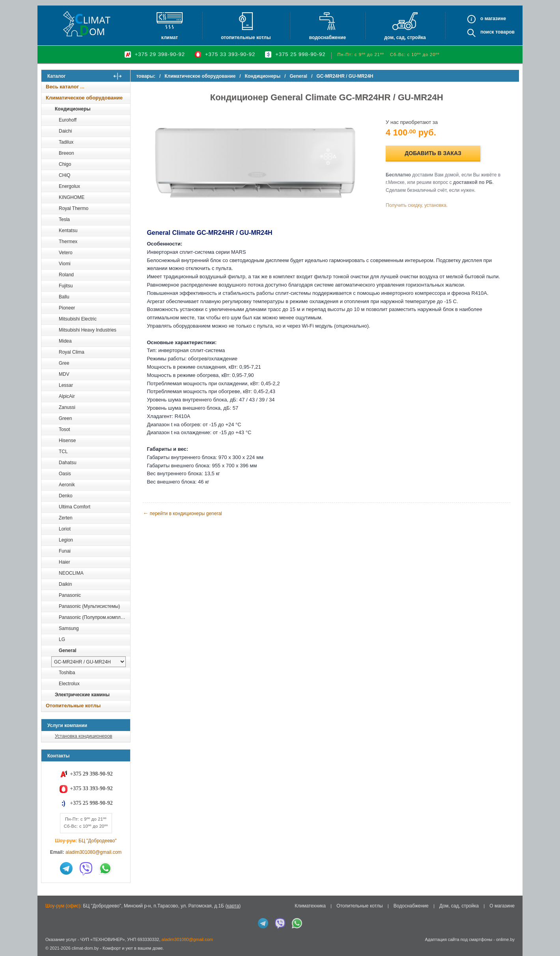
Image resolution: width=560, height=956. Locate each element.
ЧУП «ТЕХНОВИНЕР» (103, 939)
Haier (64, 562)
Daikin (65, 584)
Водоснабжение (328, 37)
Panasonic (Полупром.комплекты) (94, 617)
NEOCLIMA (71, 573)
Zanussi (67, 407)
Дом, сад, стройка (405, 37)
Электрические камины (82, 695)
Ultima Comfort (75, 507)
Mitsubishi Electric (78, 319)
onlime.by (505, 939)
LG (62, 639)
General (68, 650)
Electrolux (69, 684)
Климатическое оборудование (84, 98)
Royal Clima (72, 352)
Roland (66, 275)
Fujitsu (66, 286)
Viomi (65, 264)
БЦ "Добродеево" (98, 841)
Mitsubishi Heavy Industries (88, 330)
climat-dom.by (85, 948)
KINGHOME (72, 197)
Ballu (64, 297)
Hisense (67, 441)
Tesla (64, 219)
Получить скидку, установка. (418, 205)
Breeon (66, 153)
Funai (65, 551)
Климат (170, 37)
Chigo (65, 164)
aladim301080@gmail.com (93, 852)
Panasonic (70, 595)
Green (65, 418)
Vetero (66, 253)
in (48, 954)
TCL (63, 452)
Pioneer (67, 308)
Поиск (487, 32)
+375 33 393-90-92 (230, 54)
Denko (66, 496)
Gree (64, 363)
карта (233, 906)
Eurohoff (68, 120)
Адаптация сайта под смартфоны (458, 939)
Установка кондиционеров (84, 736)
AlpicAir (67, 396)
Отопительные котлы (246, 37)
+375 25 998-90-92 (300, 54)
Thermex (68, 242)
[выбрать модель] (89, 662)
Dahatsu (68, 463)
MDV (64, 374)
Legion (66, 540)
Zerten (66, 518)
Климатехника (310, 906)
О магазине (502, 906)
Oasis (65, 474)
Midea (65, 341)
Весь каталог (62, 87)
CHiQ (64, 175)
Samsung (69, 628)
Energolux (69, 186)
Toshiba (67, 673)
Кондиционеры (73, 109)
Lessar (66, 385)
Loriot (65, 529)
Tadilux (66, 142)
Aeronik (67, 485)
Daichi (65, 131)
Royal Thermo (74, 208)
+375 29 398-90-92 (160, 54)
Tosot (64, 429)
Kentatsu (68, 231)
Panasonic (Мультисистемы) (89, 606)
